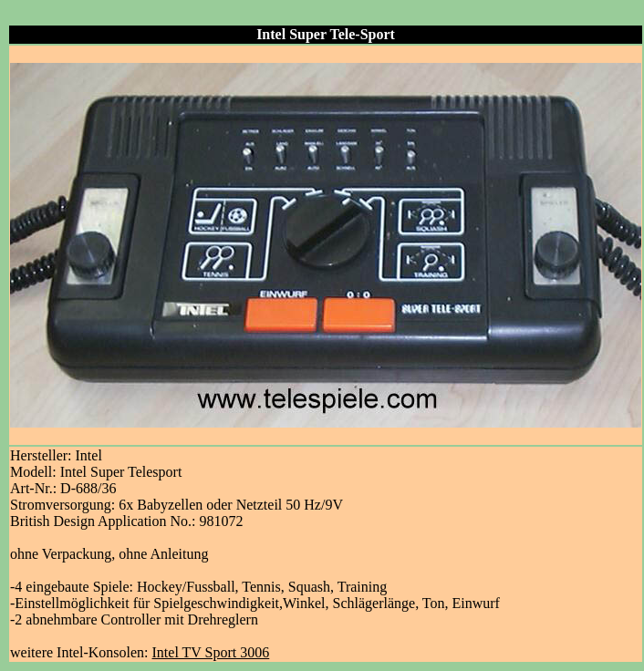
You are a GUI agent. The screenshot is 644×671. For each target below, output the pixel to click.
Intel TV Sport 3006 (211, 652)
